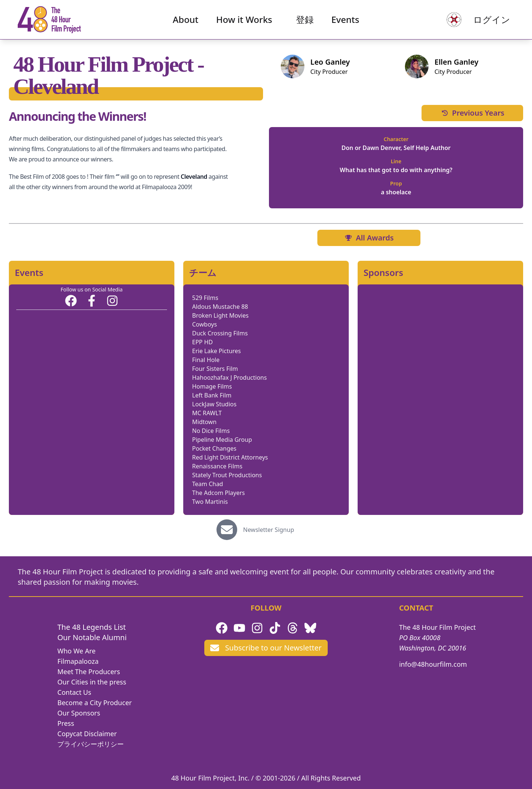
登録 (305, 21)
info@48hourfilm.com (433, 664)
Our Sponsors (79, 713)
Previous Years (473, 113)
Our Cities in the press (92, 682)
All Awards (369, 238)
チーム (203, 273)
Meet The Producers (89, 672)
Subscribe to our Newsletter (266, 648)
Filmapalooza (78, 661)
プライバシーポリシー (91, 744)
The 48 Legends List (91, 627)
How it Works (244, 21)
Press (66, 723)
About (186, 21)
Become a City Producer (94, 703)
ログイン (490, 21)
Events (345, 21)
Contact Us (74, 692)
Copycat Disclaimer (87, 734)
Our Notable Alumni (92, 637)
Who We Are (76, 651)
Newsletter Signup (269, 530)
